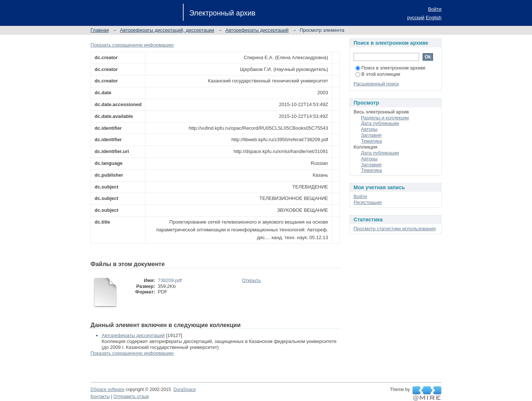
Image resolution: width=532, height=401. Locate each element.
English (434, 18)
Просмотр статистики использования (395, 229)
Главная (100, 30)
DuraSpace (184, 390)
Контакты (100, 397)
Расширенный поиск (376, 84)
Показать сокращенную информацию (132, 45)
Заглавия (371, 135)
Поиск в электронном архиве (391, 68)
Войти (435, 9)
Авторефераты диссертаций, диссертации (167, 30)
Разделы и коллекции (385, 118)
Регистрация (368, 202)
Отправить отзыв (131, 397)
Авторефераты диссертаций (257, 30)
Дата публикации (380, 123)
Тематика (371, 141)
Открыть (251, 280)
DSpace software (108, 390)
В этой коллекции (378, 74)
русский (416, 18)
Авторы (369, 129)
